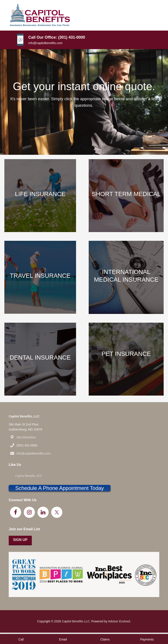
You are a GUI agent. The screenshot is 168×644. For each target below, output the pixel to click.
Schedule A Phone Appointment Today (60, 488)
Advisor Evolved (119, 621)
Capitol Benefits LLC (76, 621)
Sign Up (20, 540)
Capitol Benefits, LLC (29, 476)
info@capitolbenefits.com (45, 43)
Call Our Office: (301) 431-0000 (57, 37)
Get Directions (26, 437)
